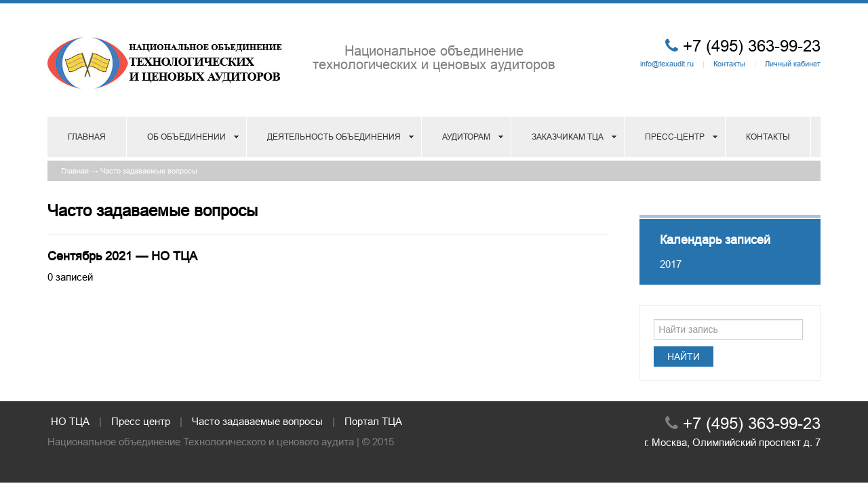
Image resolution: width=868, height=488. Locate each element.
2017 (671, 264)
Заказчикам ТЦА (568, 137)
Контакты (729, 64)
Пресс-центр (675, 137)
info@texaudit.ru (667, 64)
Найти (684, 357)
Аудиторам (466, 137)
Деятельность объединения (334, 137)
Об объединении (186, 137)
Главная (87, 137)
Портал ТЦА (373, 421)
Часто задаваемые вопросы (149, 171)
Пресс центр (141, 421)
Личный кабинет (793, 64)
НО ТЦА (70, 421)
